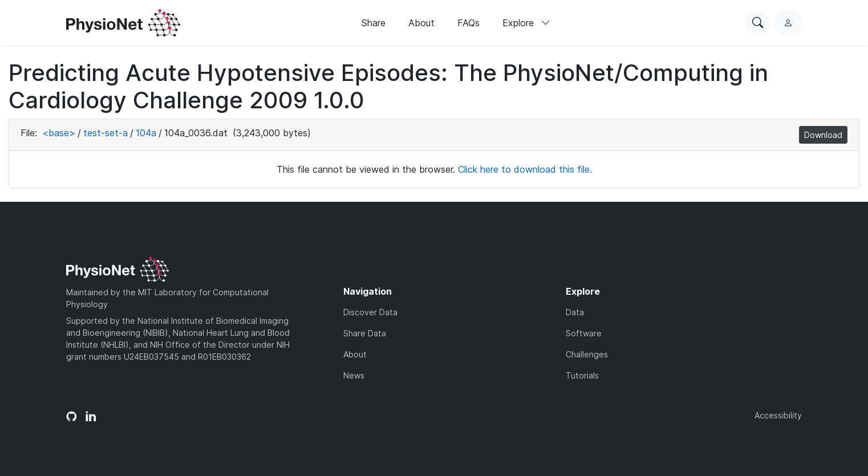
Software (584, 333)
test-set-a (106, 133)
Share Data (365, 333)
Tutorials (582, 375)
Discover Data (370, 312)
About (421, 23)
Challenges (587, 354)
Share (374, 23)
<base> (59, 133)
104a (146, 133)
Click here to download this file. (525, 169)
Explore (526, 23)
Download (823, 135)
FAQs (469, 23)
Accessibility (778, 415)
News (354, 375)
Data (575, 312)
